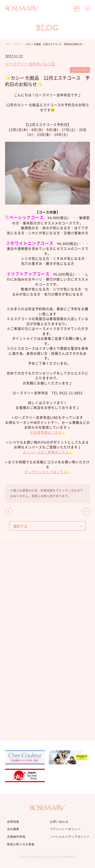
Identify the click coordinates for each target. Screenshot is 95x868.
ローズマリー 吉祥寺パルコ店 (30, 64)
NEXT (86, 512)
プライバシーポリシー (65, 829)
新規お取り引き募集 (21, 844)
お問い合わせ (59, 822)
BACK (9, 512)
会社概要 (13, 829)
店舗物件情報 (16, 837)
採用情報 (13, 822)
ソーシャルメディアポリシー (70, 837)
